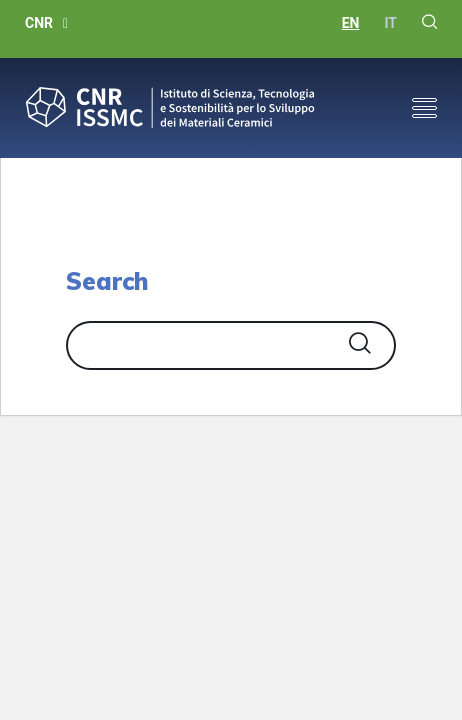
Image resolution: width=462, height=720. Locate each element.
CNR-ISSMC (170, 108)
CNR (39, 23)
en (351, 23)
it (390, 23)
